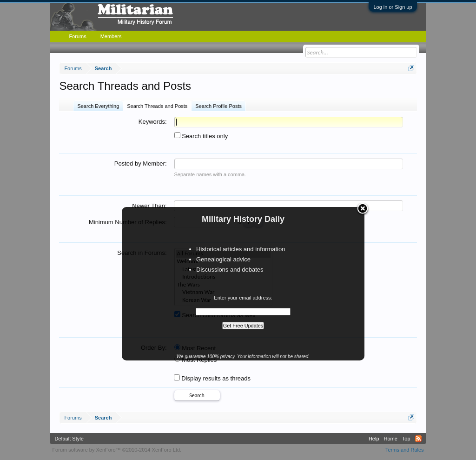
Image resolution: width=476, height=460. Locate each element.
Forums (77, 36)
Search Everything (98, 106)
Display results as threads (212, 378)
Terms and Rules (405, 450)
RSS (418, 439)
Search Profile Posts (218, 106)
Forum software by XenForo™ (117, 450)
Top (406, 439)
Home (391, 439)
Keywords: (153, 122)
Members (111, 36)
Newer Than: (149, 206)
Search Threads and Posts (157, 106)
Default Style (69, 439)
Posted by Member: (141, 163)
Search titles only (201, 136)
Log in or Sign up (393, 7)
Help (374, 439)
